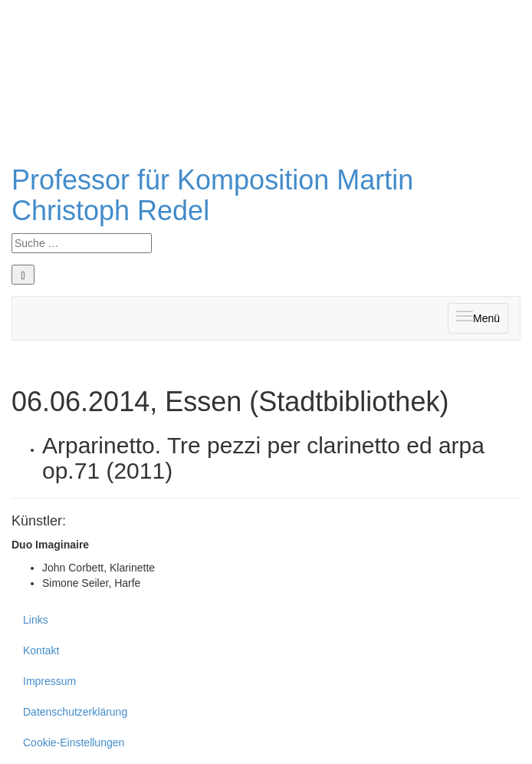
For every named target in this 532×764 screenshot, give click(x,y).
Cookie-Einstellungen (74, 743)
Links (36, 620)
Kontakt (41, 650)
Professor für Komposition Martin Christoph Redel (212, 195)
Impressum (49, 681)
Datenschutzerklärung (75, 712)
